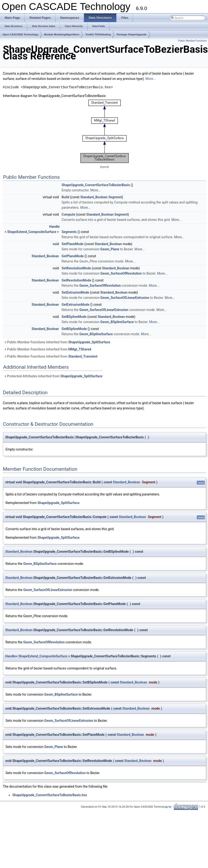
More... (151, 79)
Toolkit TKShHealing (98, 34)
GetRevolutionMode (77, 280)
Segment (115, 197)
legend (104, 167)
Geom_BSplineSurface (117, 322)
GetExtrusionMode (76, 305)
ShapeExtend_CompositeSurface (32, 232)
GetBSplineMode (74, 329)
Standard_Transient (83, 356)
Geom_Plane (110, 249)
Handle (54, 227)
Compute (68, 214)
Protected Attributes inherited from (53, 376)
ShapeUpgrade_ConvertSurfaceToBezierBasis (96, 185)
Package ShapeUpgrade (131, 34)
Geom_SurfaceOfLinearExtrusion (125, 298)
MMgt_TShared (80, 349)
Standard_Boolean (94, 197)
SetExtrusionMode (75, 292)
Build (65, 197)
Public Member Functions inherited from (57, 342)
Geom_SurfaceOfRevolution (121, 273)
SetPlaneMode (73, 244)
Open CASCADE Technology (20, 34)
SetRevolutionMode (76, 268)
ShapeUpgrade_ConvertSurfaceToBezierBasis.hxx (50, 795)
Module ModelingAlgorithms (62, 34)
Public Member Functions (192, 41)
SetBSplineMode (74, 317)
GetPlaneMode (73, 256)
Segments (69, 232)
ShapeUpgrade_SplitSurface (89, 342)
